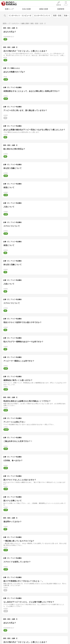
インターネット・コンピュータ (20, 16)
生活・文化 (57, 16)
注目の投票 (26, 9)
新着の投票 (44, 9)
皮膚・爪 (15, 28)
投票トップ (9, 9)
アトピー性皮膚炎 (16, 87)
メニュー (66, 5)
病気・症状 (7, 28)
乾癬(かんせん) (15, 68)
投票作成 (59, 5)
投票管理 (61, 9)
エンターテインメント (42, 16)
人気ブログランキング (9, 3)
